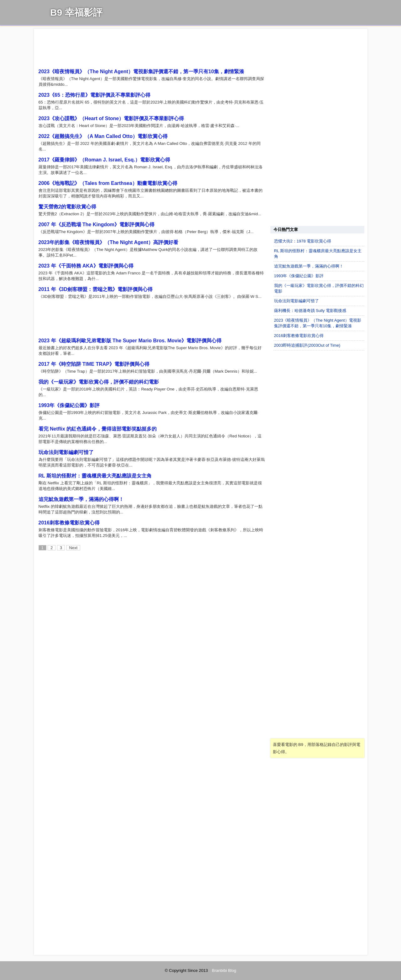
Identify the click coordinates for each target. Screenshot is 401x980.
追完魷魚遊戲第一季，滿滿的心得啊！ (81, 499)
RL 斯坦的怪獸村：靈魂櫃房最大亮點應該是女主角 (95, 476)
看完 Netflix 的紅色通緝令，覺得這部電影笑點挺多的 (98, 429)
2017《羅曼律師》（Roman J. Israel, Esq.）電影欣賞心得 (104, 160)
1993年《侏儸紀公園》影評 (69, 405)
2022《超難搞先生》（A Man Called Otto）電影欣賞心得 (103, 136)
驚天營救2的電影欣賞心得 (68, 207)
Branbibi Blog (224, 970)
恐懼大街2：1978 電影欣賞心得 (303, 241)
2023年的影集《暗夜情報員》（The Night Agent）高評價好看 (109, 242)
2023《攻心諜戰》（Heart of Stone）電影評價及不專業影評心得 (111, 118)
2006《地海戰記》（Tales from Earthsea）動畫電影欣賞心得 (108, 183)
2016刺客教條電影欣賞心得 (69, 523)
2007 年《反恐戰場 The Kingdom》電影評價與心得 (97, 225)
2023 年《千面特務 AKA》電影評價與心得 (86, 266)
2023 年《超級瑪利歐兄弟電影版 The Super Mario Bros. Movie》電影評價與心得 (130, 341)
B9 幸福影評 (76, 12)
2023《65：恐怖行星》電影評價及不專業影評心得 (94, 95)
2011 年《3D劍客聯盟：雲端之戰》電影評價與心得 (96, 289)
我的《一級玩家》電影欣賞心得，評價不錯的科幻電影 (99, 382)
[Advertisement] (152, 49)
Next (73, 548)
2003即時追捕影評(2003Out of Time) (307, 345)
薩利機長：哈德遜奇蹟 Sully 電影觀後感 (310, 311)
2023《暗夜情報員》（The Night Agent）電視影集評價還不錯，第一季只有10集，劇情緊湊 (141, 71)
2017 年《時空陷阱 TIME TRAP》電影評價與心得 (94, 364)
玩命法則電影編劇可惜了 (66, 452)
